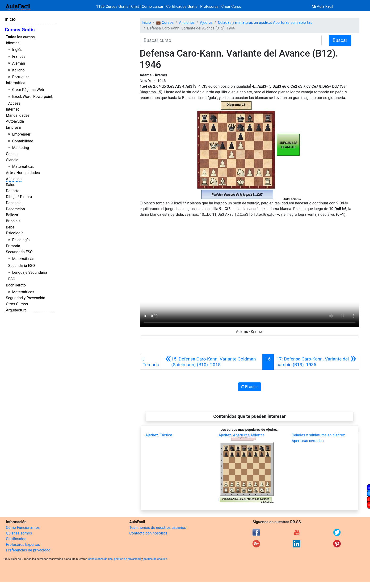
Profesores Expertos (23, 545)
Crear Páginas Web (28, 90)
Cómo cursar (153, 6)
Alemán (18, 63)
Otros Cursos (17, 304)
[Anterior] (212, 362)
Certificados (16, 539)
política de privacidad (127, 559)
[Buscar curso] (231, 40)
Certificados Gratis (182, 6)
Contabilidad (23, 141)
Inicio (10, 19)
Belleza (12, 215)
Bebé (10, 227)
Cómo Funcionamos (23, 528)
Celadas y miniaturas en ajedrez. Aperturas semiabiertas (265, 23)
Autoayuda (15, 121)
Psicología (15, 233)
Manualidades (18, 115)
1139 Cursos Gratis (113, 6)
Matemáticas (23, 167)
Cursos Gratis (20, 30)
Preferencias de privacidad (28, 550)
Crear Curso (231, 6)
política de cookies (155, 559)
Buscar (340, 40)
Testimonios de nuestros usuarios (158, 528)
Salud (11, 185)
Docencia (14, 203)
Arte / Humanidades (23, 173)
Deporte (13, 191)
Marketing (20, 148)
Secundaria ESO (19, 252)
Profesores (209, 6)
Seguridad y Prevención (25, 298)
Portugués (21, 77)
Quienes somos (19, 533)
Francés (19, 56)
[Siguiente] (316, 362)
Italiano (18, 70)
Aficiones (14, 179)
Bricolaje (13, 221)
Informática (16, 83)
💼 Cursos (165, 23)
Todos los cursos (20, 37)
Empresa (13, 127)
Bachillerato (16, 285)
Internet (12, 109)
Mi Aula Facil (322, 6)
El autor (250, 387)
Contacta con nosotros (148, 533)
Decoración (15, 209)
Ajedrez (206, 23)
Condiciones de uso (100, 559)
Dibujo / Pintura (19, 197)
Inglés (17, 50)
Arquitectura (16, 310)
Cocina (12, 154)
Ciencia (12, 160)
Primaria (13, 246)
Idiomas (13, 43)
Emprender (21, 134)
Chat (135, 6)
